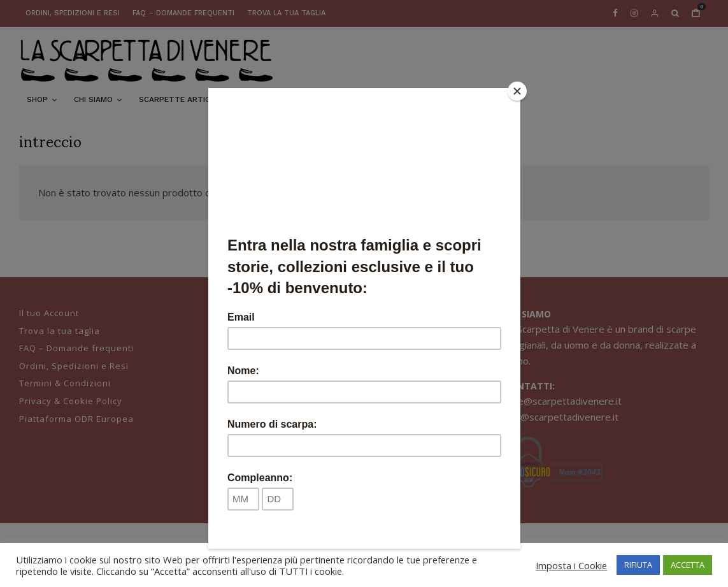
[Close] (517, 91)
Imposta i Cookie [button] (571, 565)
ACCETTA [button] (688, 565)
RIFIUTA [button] (638, 565)
